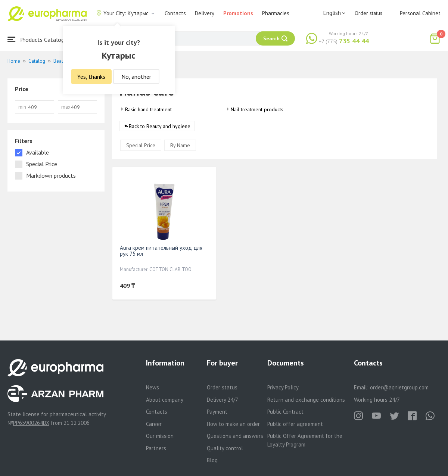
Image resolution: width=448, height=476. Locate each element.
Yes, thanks (91, 77)
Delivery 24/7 (223, 400)
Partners (156, 448)
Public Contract (285, 412)
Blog (212, 460)
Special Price (141, 146)
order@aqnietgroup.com (399, 387)
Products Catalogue (39, 39)
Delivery (205, 13)
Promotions (238, 13)
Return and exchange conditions (306, 400)
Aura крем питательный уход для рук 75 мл (161, 251)
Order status (368, 13)
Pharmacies (276, 13)
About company (165, 400)
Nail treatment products (257, 109)
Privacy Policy (283, 387)
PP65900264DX (31, 423)
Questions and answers (235, 436)
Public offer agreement (295, 424)
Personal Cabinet (420, 13)
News (153, 387)
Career (154, 424)
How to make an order (233, 424)
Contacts (175, 13)
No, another (136, 77)
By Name (180, 146)
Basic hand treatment (148, 109)
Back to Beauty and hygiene (160, 127)
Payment (217, 412)
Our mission (160, 436)
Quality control (225, 448)
